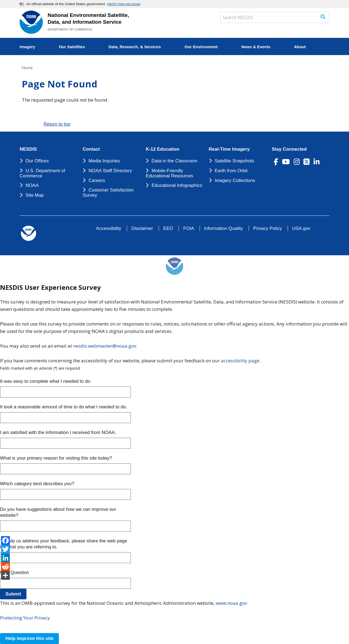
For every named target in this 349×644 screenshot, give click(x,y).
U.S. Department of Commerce (42, 173)
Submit (13, 594)
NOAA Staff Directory (110, 171)
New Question (14, 572)
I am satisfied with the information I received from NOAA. (58, 432)
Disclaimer (142, 228)
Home (27, 68)
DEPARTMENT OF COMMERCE (70, 29)
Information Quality (224, 228)
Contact (91, 149)
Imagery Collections (235, 180)
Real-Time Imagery (229, 149)
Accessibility (109, 228)
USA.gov (301, 228)
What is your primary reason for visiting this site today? (56, 458)
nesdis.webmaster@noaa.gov (105, 346)
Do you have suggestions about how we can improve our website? (58, 512)
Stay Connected (289, 149)
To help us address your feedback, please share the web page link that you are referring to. (64, 544)
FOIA (189, 228)
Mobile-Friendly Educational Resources (169, 173)
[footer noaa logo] (28, 233)
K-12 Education (162, 149)
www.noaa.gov (231, 603)
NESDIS (28, 149)
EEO (168, 228)
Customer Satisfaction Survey (108, 193)
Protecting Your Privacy (25, 618)
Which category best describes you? (37, 484)
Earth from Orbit (231, 171)
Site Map (35, 195)
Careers (97, 180)
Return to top (57, 124)
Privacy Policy (268, 228)
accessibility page (240, 361)
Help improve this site (29, 638)
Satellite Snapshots (234, 161)
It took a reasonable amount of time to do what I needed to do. (64, 407)
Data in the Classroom (174, 161)
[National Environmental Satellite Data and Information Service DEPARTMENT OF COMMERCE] (31, 22)
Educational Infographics (177, 185)
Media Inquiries (104, 161)
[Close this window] (8, 627)
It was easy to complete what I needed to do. (46, 381)
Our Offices (37, 161)
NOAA (32, 185)
